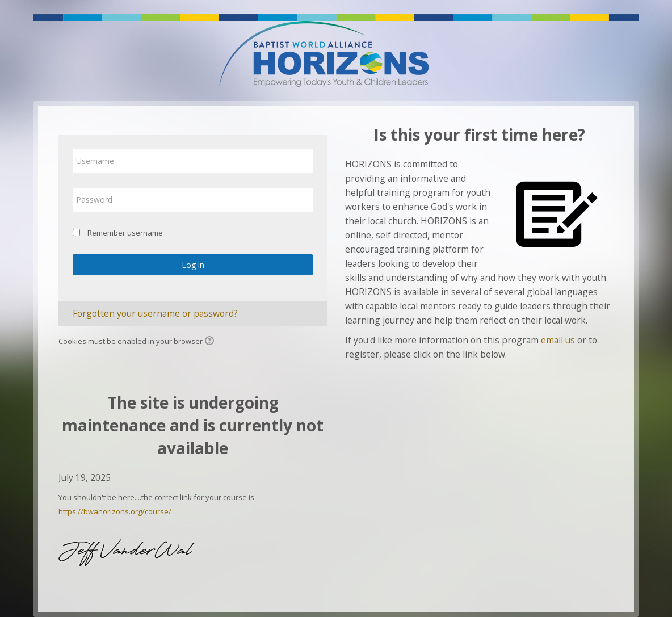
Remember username (125, 233)
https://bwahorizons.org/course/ (115, 511)
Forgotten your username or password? (155, 313)
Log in (193, 265)
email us (558, 340)
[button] (211, 342)
